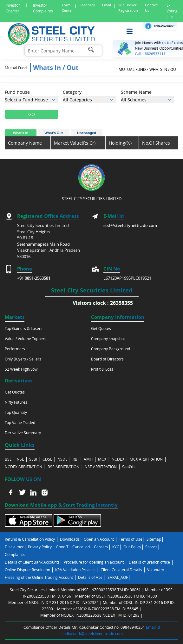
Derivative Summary (23, 433)
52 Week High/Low (21, 369)
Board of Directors (107, 359)
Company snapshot (108, 339)
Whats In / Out (164, 69)
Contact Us (151, 8)
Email (107, 5)
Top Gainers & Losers (24, 328)
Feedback (87, 5)
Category (72, 92)
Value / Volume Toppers (26, 339)
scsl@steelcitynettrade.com (130, 225)
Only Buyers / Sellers (23, 359)
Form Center (67, 8)
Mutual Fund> (133, 69)
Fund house (17, 92)
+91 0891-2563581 (34, 278)
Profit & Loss (102, 369)
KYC (116, 547)
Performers (15, 349)
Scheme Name (136, 92)
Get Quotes (101, 328)
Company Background (111, 349)
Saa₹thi (129, 467)
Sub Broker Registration (128, 8)
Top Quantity (16, 412)
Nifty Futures (16, 402)
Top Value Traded (20, 422)
